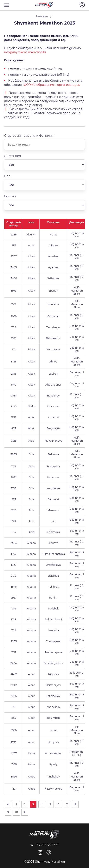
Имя (31, 222)
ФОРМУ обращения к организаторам (52, 85)
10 (17, 812)
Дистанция (77, 222)
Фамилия (53, 222)
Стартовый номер (14, 224)
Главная (42, 16)
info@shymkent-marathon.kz (25, 52)
